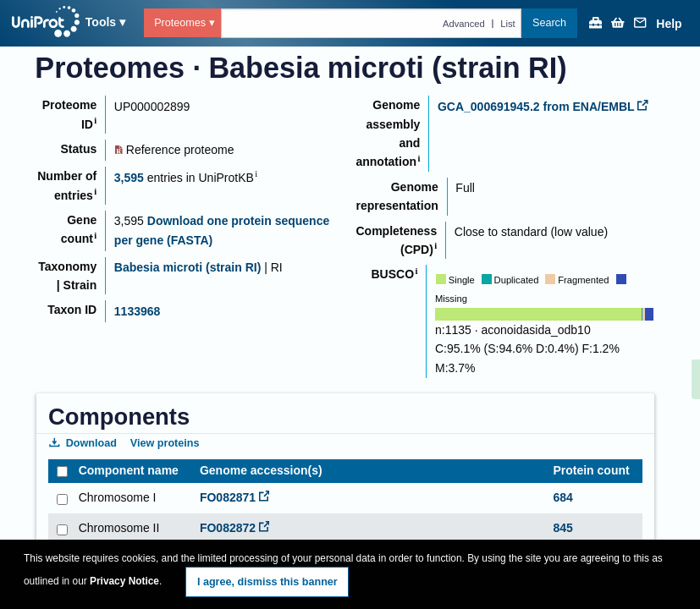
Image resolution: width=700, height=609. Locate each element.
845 (562, 528)
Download (83, 443)
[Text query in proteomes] (372, 23)
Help (669, 24)
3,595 (129, 178)
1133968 (138, 311)
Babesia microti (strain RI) (188, 267)
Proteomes (180, 23)
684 (562, 497)
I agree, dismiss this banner (267, 582)
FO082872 (234, 528)
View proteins (165, 443)
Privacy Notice (124, 581)
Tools (101, 22)
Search (549, 23)
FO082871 (234, 497)
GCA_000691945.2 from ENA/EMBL (543, 107)
